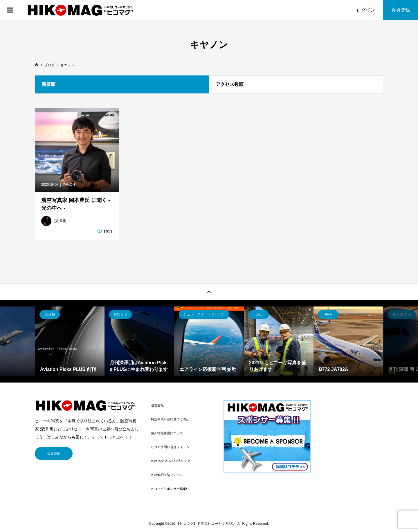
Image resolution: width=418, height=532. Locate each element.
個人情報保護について (167, 433)
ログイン (366, 10)
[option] (70, 341)
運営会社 (157, 405)
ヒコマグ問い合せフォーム (170, 447)
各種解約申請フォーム (167, 475)
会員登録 (401, 10)
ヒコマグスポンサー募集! (169, 489)
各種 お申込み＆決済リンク (171, 461)
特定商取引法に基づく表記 (170, 419)
